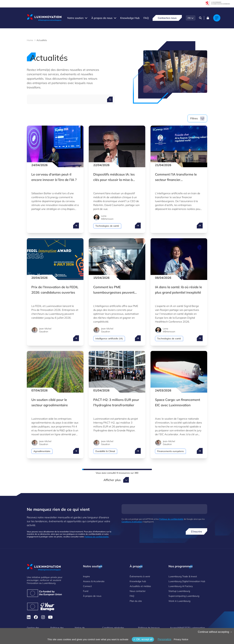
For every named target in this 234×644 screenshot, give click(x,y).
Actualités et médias (140, 586)
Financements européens (170, 451)
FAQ (146, 18)
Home (30, 40)
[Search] (200, 18)
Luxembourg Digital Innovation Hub (187, 581)
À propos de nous (102, 18)
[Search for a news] (110, 99)
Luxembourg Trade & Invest (183, 576)
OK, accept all (143, 639)
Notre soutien (75, 18)
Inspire (86, 576)
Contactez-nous (167, 18)
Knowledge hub (138, 581)
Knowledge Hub (130, 18)
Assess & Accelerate (94, 581)
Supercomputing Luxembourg (184, 596)
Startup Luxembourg (179, 591)
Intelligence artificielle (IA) (109, 339)
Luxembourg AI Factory (181, 586)
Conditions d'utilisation (132, 522)
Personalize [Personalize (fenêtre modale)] (164, 639)
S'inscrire (196, 531)
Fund (86, 591)
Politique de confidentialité (97, 537)
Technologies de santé (107, 226)
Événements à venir (140, 576)
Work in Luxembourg (179, 601)
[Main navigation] (217, 18)
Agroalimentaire (42, 451)
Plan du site (136, 601)
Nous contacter (138, 591)
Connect (87, 586)
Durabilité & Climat (105, 451)
